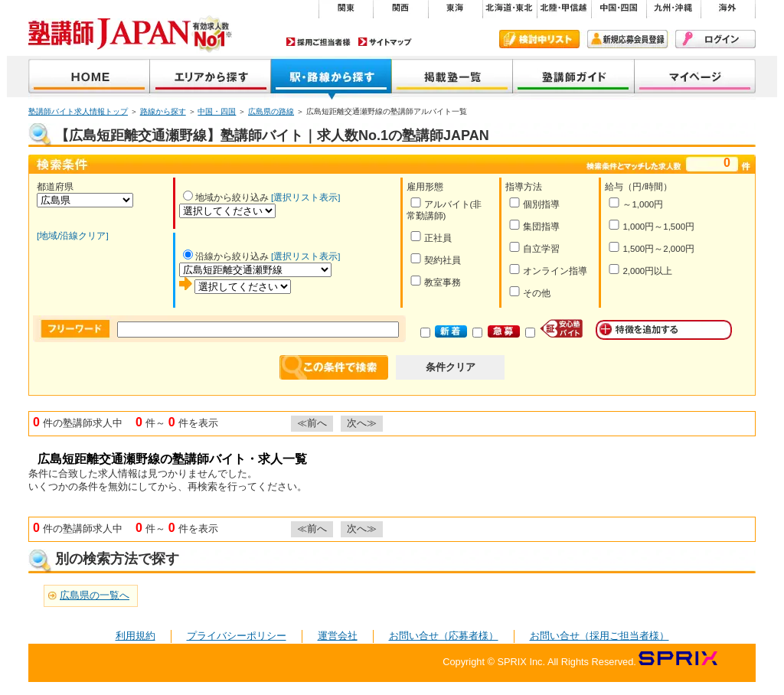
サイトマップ (385, 42)
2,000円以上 (640, 270)
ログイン (715, 39)
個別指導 (534, 203)
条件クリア (451, 367)
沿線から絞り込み (226, 256)
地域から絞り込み (226, 197)
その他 (529, 292)
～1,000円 (635, 203)
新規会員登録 (627, 39)
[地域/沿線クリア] (73, 236)
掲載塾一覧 (452, 78)
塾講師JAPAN (89, 78)
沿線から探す (332, 78)
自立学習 (534, 248)
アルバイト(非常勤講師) (444, 209)
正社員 (431, 237)
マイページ (695, 78)
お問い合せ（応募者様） (444, 636)
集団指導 (534, 225)
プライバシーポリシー (237, 636)
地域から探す (211, 78)
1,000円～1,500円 (651, 225)
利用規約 (136, 636)
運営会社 (338, 636)
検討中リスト (539, 39)
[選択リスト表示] (305, 197)
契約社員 (435, 259)
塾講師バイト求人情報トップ (78, 111)
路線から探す (163, 111)
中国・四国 (217, 111)
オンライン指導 (548, 270)
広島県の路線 (271, 111)
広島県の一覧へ (95, 595)
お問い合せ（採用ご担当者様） (599, 636)
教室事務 (435, 281)
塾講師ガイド (574, 78)
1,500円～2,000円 (651, 248)
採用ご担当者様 (318, 42)
